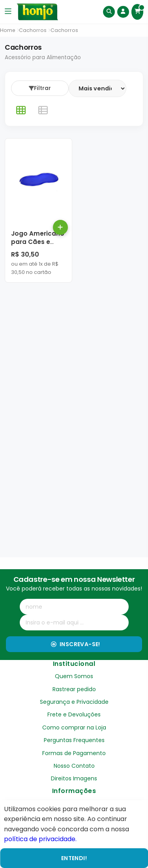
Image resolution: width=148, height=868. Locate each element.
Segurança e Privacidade (74, 702)
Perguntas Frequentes (74, 740)
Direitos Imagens (74, 778)
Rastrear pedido (74, 689)
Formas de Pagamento (74, 753)
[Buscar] (109, 12)
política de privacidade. (40, 839)
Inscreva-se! (76, 644)
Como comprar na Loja (74, 727)
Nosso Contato (74, 766)
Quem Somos (74, 676)
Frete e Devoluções (74, 714)
